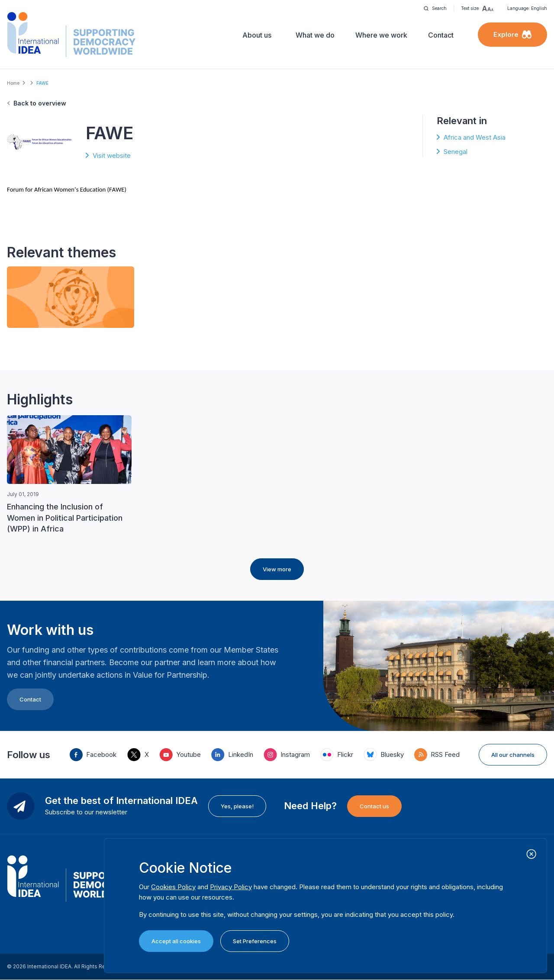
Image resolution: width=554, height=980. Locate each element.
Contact (441, 35)
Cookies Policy (173, 887)
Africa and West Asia (475, 137)
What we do (315, 35)
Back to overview (40, 103)
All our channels (513, 755)
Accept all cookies (176, 941)
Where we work (381, 35)
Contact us (374, 806)
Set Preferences (255, 941)
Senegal (456, 152)
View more (277, 569)
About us (257, 35)
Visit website (112, 155)
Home (13, 83)
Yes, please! (237, 806)
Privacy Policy (231, 887)
